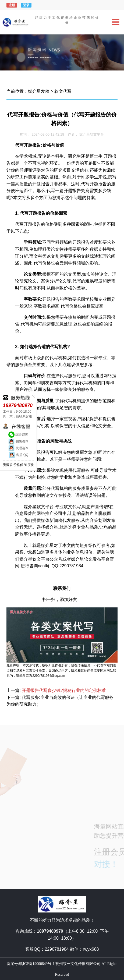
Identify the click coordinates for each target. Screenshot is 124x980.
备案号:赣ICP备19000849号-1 (31, 964)
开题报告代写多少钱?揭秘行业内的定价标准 (64, 690)
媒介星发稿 (39, 91)
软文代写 (63, 91)
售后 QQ (18, 455)
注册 (12, 5)
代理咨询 (18, 448)
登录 (26, 5)
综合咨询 (18, 434)
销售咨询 (18, 441)
